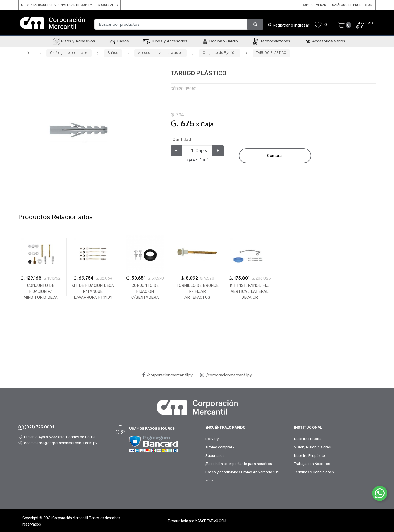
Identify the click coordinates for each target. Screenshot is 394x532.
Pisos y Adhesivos (74, 41)
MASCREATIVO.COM (210, 521)
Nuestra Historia (308, 439)
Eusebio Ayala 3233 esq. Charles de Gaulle (57, 437)
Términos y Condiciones (314, 472)
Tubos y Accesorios (165, 41)
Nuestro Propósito (310, 455)
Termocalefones (271, 41)
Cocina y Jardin (220, 41)
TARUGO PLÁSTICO (271, 53)
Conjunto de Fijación (220, 53)
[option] (79, 130)
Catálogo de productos (69, 53)
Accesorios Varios (325, 41)
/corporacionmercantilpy (167, 375)
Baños (119, 41)
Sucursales (215, 455)
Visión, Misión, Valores (312, 447)
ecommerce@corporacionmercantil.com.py (58, 443)
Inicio (26, 53)
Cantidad (182, 139)
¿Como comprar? (220, 447)
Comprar (275, 156)
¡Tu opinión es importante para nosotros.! (239, 464)
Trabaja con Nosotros (312, 464)
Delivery (212, 439)
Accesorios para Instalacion (161, 53)
